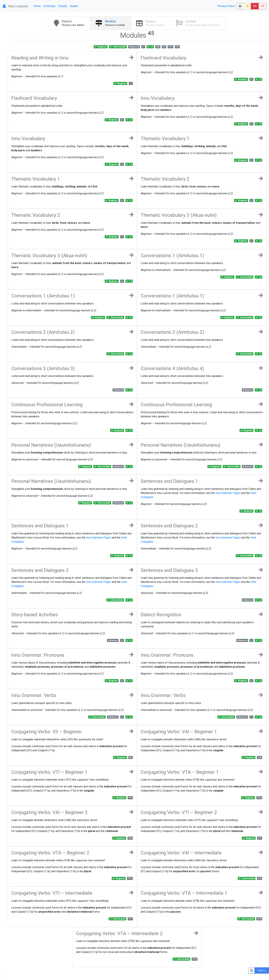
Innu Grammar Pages (228, 493)
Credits (63, 6)
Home (37, 6)
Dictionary (50, 6)
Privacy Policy (226, 6)
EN (255, 6)
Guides (74, 6)
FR (262, 6)
